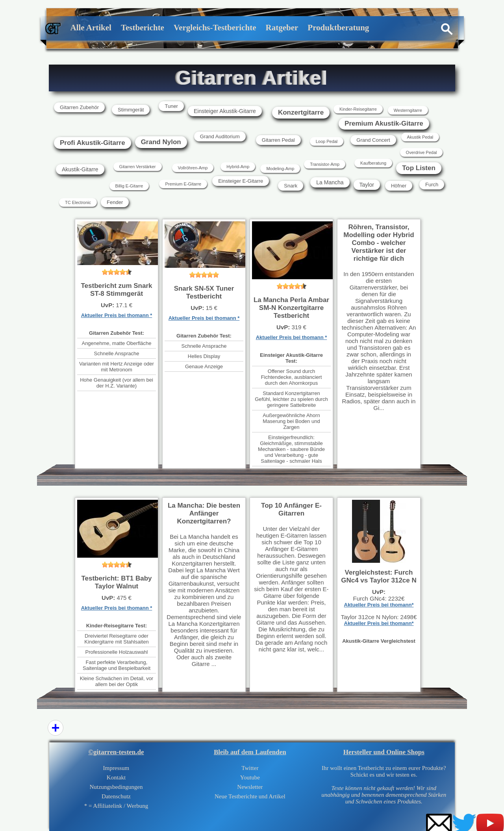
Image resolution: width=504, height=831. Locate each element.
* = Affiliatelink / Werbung (116, 806)
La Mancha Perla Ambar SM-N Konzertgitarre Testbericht (291, 308)
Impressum (116, 768)
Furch (432, 185)
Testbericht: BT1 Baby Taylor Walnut (116, 582)
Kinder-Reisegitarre (358, 109)
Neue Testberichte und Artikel (250, 796)
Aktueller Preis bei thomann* (379, 605)
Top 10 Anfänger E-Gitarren (291, 509)
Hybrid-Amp (238, 167)
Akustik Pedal (420, 137)
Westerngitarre (408, 110)
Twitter (250, 768)
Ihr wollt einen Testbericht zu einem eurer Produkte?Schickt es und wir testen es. (384, 785)
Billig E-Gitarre (129, 186)
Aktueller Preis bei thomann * (117, 315)
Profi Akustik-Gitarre (93, 143)
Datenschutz (116, 796)
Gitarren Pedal (278, 140)
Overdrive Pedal (422, 152)
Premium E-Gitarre (183, 184)
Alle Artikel (91, 28)
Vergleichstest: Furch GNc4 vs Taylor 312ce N (379, 576)
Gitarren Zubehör (79, 107)
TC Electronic (78, 202)
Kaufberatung (373, 163)
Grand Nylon (161, 142)
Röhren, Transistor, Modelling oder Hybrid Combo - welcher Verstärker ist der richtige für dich (379, 243)
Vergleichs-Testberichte (215, 28)
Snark (291, 186)
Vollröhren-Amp (193, 168)
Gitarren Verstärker (138, 167)
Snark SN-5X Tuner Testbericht (204, 292)
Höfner (399, 186)
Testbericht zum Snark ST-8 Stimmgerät (116, 290)
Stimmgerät (131, 110)
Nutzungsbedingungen (116, 787)
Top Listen (419, 168)
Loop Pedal (327, 141)
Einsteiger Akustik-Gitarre (225, 111)
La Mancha (330, 182)
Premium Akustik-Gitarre (384, 123)
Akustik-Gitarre (80, 169)
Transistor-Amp (325, 164)
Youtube (250, 777)
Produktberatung (338, 28)
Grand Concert (373, 140)
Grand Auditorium (220, 136)
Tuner (171, 106)
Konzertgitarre (301, 112)
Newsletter (250, 787)
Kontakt (116, 777)
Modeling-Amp (280, 169)
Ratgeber (282, 28)
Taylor (367, 185)
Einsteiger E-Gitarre (241, 181)
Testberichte (143, 28)
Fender (115, 202)
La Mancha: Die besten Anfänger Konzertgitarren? (204, 513)
